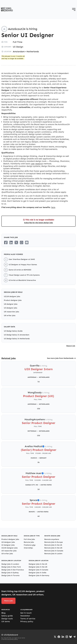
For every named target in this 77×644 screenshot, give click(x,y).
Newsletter (25, 616)
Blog (3, 613)
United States (46, 485)
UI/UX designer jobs (12, 296)
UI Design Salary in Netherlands (17, 339)
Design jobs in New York (11, 567)
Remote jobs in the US (53, 545)
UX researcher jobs (11, 312)
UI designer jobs (11, 308)
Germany (43, 458)
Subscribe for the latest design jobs (38, 223)
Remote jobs (29, 542)
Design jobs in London (10, 564)
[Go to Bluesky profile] (71, 637)
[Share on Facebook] (6, 242)
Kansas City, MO (32, 485)
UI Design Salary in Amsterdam (17, 335)
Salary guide (7, 616)
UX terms (6, 621)
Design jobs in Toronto (10, 575)
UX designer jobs (11, 304)
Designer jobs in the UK (38, 567)
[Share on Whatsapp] (22, 242)
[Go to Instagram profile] (67, 637)
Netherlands (33, 52)
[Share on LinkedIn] (11, 242)
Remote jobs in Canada (54, 551)
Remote (32, 512)
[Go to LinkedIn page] (63, 637)
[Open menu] (74, 9)
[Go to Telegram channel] (74, 637)
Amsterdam (19, 52)
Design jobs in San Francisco (13, 570)
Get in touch (26, 613)
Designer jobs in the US (38, 564)
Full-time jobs (29, 539)
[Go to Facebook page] (59, 637)
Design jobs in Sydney (10, 573)
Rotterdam (32, 431)
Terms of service (28, 619)
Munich (34, 458)
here (53, 207)
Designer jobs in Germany (39, 575)
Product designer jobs (13, 300)
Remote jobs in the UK (53, 548)
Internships (28, 548)
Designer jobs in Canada (38, 570)
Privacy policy (27, 621)
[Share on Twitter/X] (16, 242)
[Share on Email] (27, 242)
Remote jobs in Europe (54, 542)
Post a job (8, 601)
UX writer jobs (10, 316)
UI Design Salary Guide (13, 331)
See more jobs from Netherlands (60, 358)
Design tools (7, 619)
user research (37, 164)
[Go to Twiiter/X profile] (55, 637)
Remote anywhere (52, 539)
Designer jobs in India (37, 573)
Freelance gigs (30, 545)
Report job (71, 346)
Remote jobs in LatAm (53, 554)
